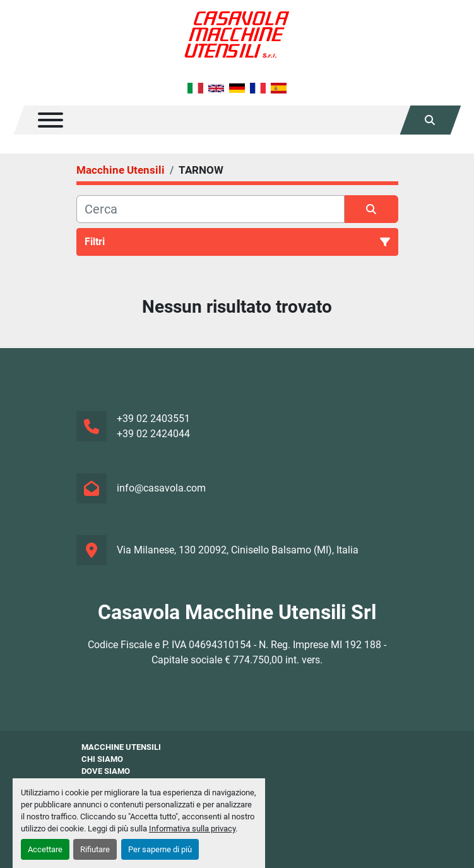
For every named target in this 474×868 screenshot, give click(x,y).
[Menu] (50, 120)
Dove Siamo (106, 771)
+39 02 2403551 (153, 419)
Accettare (45, 849)
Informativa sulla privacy (192, 829)
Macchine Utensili (121, 747)
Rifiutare (95, 849)
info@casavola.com (161, 488)
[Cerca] (210, 209)
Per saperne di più (160, 849)
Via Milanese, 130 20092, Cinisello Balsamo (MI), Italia (238, 550)
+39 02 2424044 (153, 434)
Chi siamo (102, 759)
